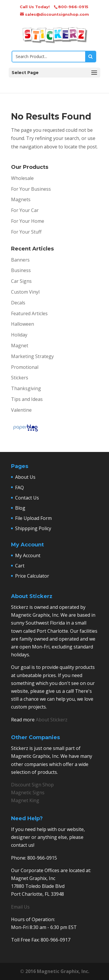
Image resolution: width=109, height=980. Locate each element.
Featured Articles (29, 313)
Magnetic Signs (28, 793)
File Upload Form (33, 518)
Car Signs (21, 281)
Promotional (25, 367)
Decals (18, 303)
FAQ (19, 488)
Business (21, 270)
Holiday (19, 335)
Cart (20, 566)
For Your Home (28, 221)
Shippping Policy (33, 528)
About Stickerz (52, 720)
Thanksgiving (26, 388)
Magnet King (25, 800)
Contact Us (27, 498)
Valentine (21, 410)
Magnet (20, 346)
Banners (20, 260)
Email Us (20, 907)
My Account (28, 555)
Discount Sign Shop (32, 785)
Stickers (20, 378)
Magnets (21, 199)
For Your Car (25, 210)
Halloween (23, 324)
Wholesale (22, 178)
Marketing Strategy (32, 356)
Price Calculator (32, 576)
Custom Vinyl (25, 292)
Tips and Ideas (27, 399)
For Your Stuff (26, 232)
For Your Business (31, 189)
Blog (20, 508)
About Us (25, 477)
